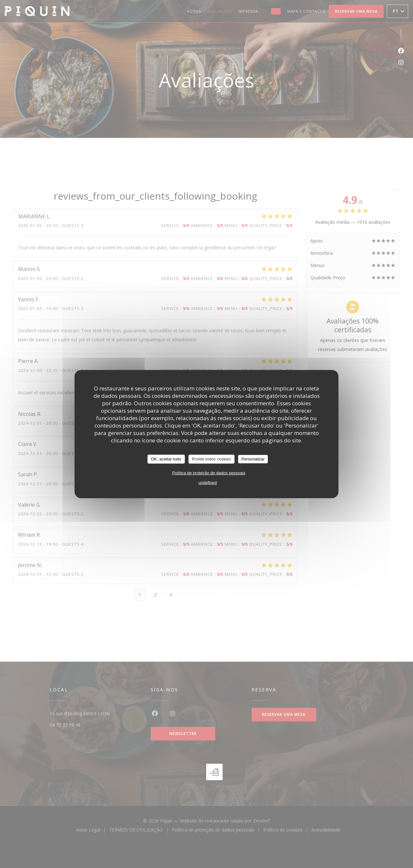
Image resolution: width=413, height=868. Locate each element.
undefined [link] (208, 482)
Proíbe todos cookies (212, 459)
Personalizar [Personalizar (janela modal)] (253, 459)
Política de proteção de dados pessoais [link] (209, 473)
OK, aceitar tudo (166, 459)
